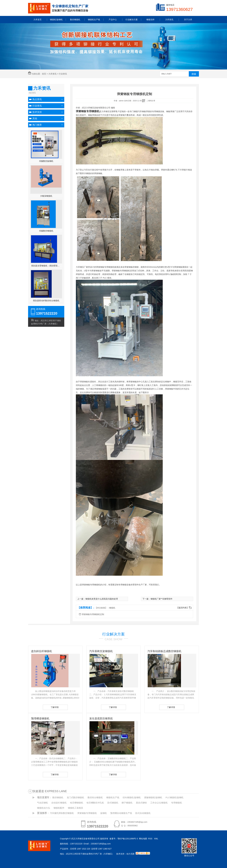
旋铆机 (104, 813)
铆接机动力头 (44, 808)
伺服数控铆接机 (46, 231)
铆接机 (112, 608)
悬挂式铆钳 (141, 803)
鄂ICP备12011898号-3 (128, 839)
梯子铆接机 (127, 803)
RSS (150, 839)
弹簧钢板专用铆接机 (87, 813)
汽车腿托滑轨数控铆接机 (62, 813)
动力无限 (130, 854)
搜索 (194, 74)
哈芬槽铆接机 (77, 803)
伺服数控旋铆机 (46, 161)
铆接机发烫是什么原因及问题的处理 (102, 599)
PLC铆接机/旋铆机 (175, 797)
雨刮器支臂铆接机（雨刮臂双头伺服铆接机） (46, 266)
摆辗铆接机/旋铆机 (153, 797)
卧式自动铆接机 (143, 813)
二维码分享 (151, 101)
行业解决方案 (113, 634)
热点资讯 (37, 99)
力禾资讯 (52, 74)
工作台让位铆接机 (159, 803)
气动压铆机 (42, 803)
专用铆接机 (177, 803)
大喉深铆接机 (46, 196)
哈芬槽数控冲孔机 (95, 803)
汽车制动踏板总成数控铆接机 (164, 651)
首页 (44, 74)
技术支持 (37, 112)
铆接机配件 (59, 808)
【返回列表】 (183, 608)
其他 (35, 118)
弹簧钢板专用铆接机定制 (93, 614)
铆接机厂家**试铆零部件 (161, 599)
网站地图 (143, 839)
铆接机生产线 (113, 797)
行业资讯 (63, 74)
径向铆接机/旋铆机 (132, 797)
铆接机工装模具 (75, 808)
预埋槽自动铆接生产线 (121, 813)
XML (156, 839)
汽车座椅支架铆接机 (101, 651)
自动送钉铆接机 (59, 803)
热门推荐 (37, 125)
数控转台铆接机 (95, 797)
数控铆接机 (58, 797)
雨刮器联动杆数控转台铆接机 (46, 301)
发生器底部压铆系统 (101, 719)
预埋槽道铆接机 (40, 719)
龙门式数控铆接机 (75, 797)
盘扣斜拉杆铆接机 (42, 651)
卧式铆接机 (113, 803)
